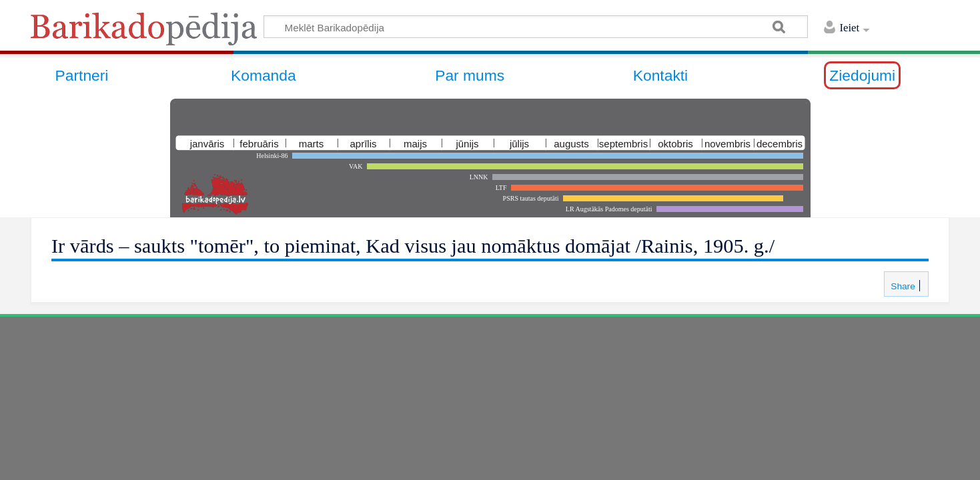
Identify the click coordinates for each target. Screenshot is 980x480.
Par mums (470, 75)
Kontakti (660, 75)
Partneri (82, 75)
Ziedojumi (862, 75)
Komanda (264, 75)
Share (901, 286)
